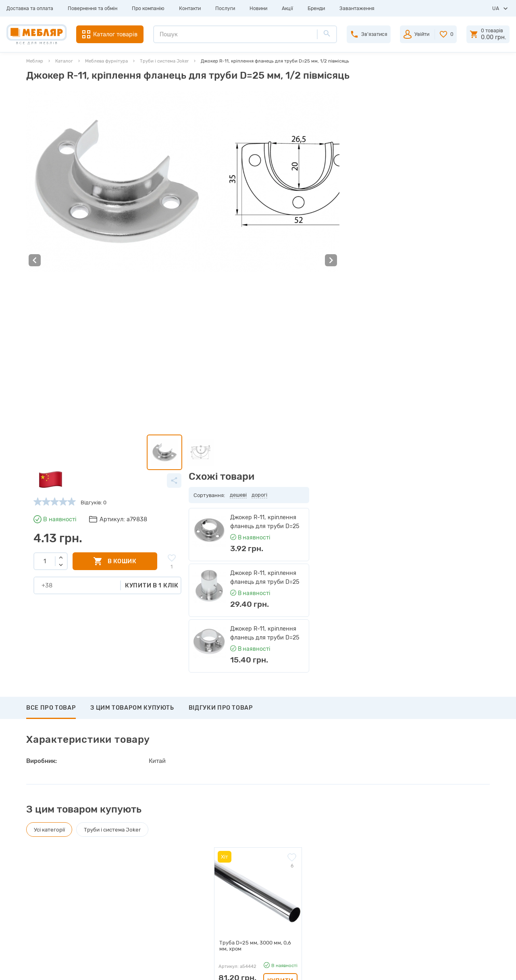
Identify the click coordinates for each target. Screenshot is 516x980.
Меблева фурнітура (106, 61)
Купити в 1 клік (333, 205)
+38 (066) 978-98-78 (435, 870)
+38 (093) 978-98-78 (435, 850)
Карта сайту (147, 903)
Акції (287, 8)
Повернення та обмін (93, 8)
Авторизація (264, 836)
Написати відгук (60, 698)
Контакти (190, 8)
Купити (280, 623)
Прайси (141, 849)
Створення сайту (442, 967)
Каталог (64, 61)
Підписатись (432, 778)
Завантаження (357, 8)
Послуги (225, 8)
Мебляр (35, 61)
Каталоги (144, 863)
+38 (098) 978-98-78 (435, 860)
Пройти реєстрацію (273, 849)
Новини (258, 8)
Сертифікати (148, 889)
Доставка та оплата (30, 8)
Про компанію (148, 8)
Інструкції (144, 876)
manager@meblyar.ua (432, 889)
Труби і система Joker (164, 61)
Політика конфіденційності (165, 929)
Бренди (316, 8)
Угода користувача (155, 916)
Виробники (146, 836)
